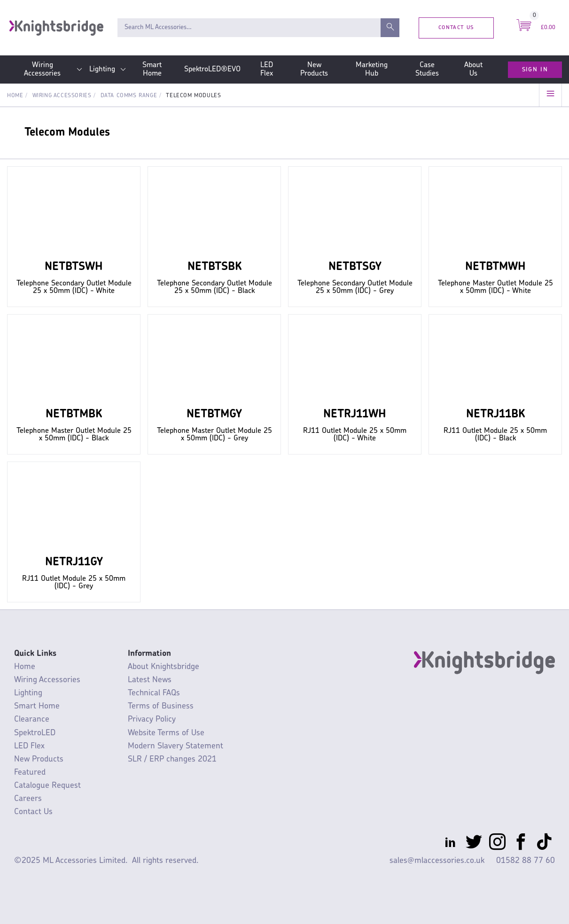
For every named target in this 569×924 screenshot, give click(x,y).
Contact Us (456, 27)
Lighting (102, 69)
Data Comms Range (129, 96)
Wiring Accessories (42, 69)
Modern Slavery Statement (175, 746)
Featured (30, 773)
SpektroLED (35, 733)
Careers (28, 799)
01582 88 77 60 (526, 861)
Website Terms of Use (166, 733)
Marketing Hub (372, 69)
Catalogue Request (47, 786)
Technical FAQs (154, 693)
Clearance (32, 720)
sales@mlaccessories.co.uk (437, 861)
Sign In (535, 69)
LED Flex (267, 69)
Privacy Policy (152, 720)
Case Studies (427, 69)
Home (15, 96)
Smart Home (152, 69)
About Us (473, 69)
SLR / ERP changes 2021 (172, 759)
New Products (314, 69)
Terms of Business (161, 706)
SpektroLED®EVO (212, 69)
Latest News (150, 680)
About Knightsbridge (164, 667)
